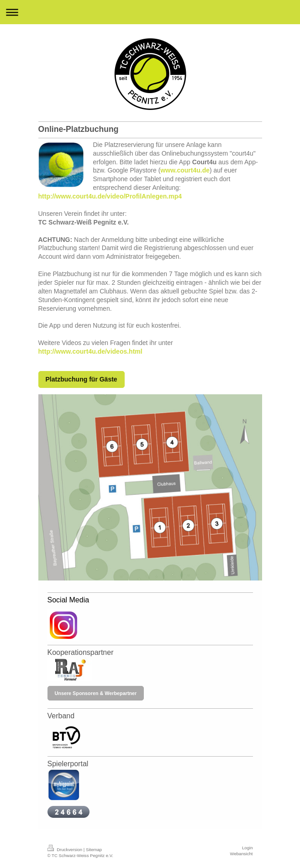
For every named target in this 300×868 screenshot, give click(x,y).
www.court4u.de (185, 170)
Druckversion (66, 850)
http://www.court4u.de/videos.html (90, 351)
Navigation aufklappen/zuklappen (150, 12)
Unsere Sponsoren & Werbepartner (96, 693)
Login (247, 848)
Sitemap (94, 850)
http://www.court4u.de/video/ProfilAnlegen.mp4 (110, 196)
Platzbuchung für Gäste (82, 379)
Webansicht (242, 854)
